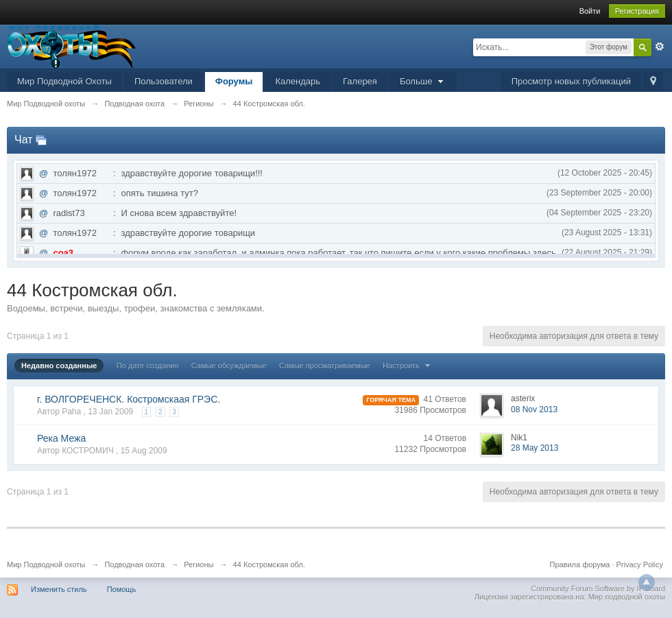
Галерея (360, 81)
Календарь (298, 81)
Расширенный (660, 47)
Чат (24, 140)
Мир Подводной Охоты (64, 81)
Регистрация (637, 11)
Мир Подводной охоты (46, 564)
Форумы (234, 81)
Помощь (122, 589)
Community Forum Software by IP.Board (598, 589)
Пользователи (164, 81)
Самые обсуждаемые (229, 366)
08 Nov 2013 (534, 409)
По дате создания (148, 366)
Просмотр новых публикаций (571, 81)
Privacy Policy (640, 564)
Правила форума (580, 564)
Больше (423, 81)
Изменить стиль (59, 589)
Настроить (408, 366)
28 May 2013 (535, 448)
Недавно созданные (59, 366)
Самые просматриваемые (325, 366)
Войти (590, 11)
